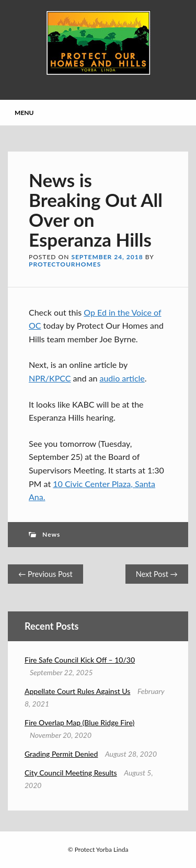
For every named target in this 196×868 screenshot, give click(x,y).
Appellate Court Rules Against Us (77, 691)
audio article (122, 378)
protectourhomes (65, 264)
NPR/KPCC (50, 378)
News (51, 534)
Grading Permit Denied (61, 754)
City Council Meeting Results (71, 773)
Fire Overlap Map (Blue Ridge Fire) (79, 722)
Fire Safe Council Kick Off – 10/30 (80, 660)
